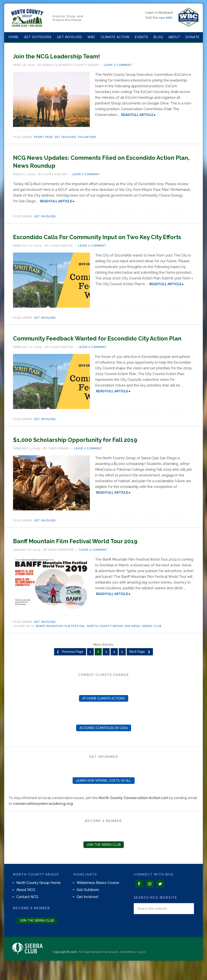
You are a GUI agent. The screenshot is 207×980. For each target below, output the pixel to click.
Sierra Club (152, 642)
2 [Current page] (98, 668)
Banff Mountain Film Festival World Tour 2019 (99, 556)
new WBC (166, 18)
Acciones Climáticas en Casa (104, 744)
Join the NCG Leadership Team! (73, 56)
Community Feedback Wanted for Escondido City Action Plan (98, 350)
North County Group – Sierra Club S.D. (27, 18)
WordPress (128, 968)
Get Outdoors (88, 906)
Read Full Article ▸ (138, 115)
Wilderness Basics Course (98, 899)
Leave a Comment (118, 65)
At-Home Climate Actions (104, 714)
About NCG (26, 906)
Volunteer (87, 137)
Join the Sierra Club (104, 861)
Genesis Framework (104, 968)
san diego (132, 642)
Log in (141, 968)
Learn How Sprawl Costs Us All (104, 796)
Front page (43, 137)
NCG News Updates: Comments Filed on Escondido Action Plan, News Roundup (89, 161)
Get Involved (65, 137)
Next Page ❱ (140, 668)
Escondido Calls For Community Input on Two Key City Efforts (99, 240)
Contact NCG (27, 913)
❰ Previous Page (70, 668)
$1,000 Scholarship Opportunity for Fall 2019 (98, 455)
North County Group (105, 642)
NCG (82, 968)
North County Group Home (39, 899)
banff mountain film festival (61, 642)
